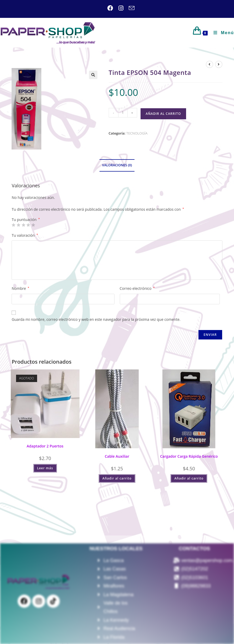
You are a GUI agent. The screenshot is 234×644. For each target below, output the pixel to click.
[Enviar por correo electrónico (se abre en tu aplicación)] (129, 8)
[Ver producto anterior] (210, 64)
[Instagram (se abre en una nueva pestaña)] (118, 8)
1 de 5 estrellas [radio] (13, 225)
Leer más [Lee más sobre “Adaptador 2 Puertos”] (45, 468)
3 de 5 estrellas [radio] (23, 225)
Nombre (20, 288)
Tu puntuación (26, 220)
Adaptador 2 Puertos (45, 446)
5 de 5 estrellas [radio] (33, 225)
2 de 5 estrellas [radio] (18, 225)
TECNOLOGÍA (137, 133)
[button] (93, 75)
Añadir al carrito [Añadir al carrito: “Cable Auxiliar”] (117, 478)
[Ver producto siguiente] (219, 64)
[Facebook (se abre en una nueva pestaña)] (110, 8)
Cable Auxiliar (117, 456)
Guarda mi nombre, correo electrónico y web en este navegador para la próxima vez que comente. (96, 319)
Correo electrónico (137, 288)
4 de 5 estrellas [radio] (28, 225)
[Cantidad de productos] (123, 113)
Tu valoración (25, 235)
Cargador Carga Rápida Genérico (189, 456)
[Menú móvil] (222, 33)
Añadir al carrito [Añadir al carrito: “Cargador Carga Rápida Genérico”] (189, 478)
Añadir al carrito (163, 114)
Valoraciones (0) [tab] (117, 165)
